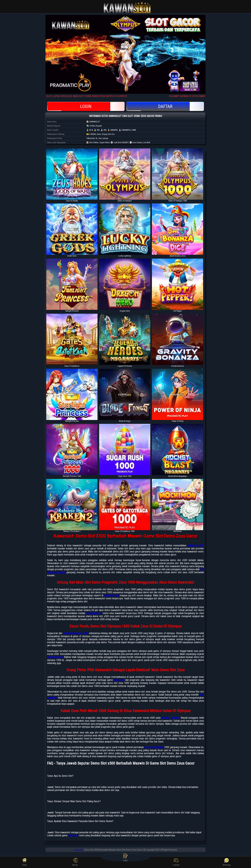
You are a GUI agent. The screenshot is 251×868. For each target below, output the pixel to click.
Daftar (165, 106)
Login (86, 106)
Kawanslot (78, 850)
